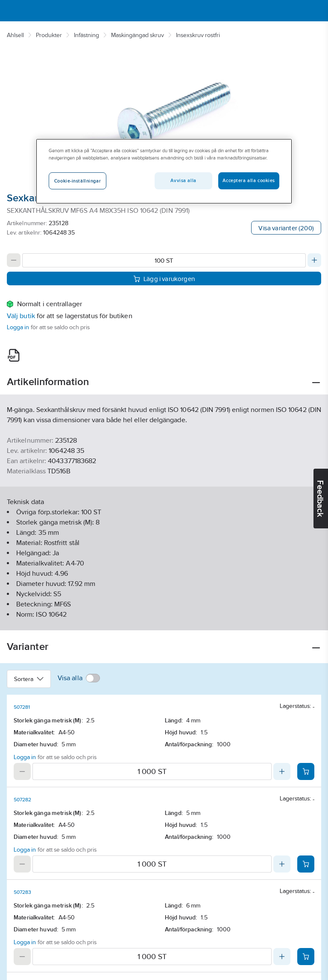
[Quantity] (164, 260)
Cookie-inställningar (78, 181)
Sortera (29, 679)
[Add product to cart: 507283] (306, 957)
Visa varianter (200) (286, 228)
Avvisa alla (183, 180)
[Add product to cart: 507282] (306, 864)
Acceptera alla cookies (249, 180)
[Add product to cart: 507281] (306, 771)
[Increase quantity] (314, 260)
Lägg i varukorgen (164, 278)
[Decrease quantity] (14, 260)
